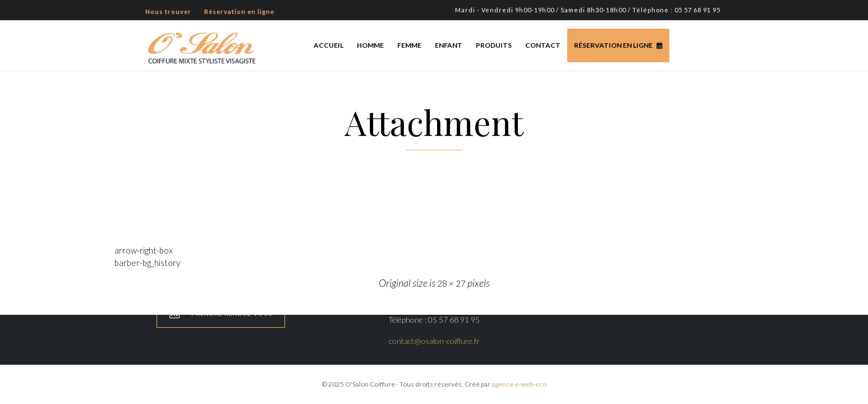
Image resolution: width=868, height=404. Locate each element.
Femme (409, 45)
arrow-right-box (144, 250)
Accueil (329, 45)
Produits (494, 45)
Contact (543, 45)
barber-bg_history (147, 263)
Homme (370, 45)
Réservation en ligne (613, 45)
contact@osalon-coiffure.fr (434, 341)
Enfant (449, 45)
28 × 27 (451, 283)
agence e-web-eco (519, 384)
